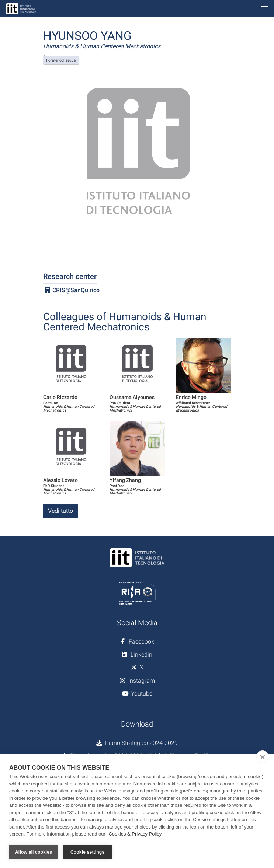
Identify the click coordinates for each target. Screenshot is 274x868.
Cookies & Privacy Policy (135, 834)
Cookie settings (87, 852)
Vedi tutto (60, 511)
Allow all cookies (34, 852)
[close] (262, 757)
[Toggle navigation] (265, 9)
